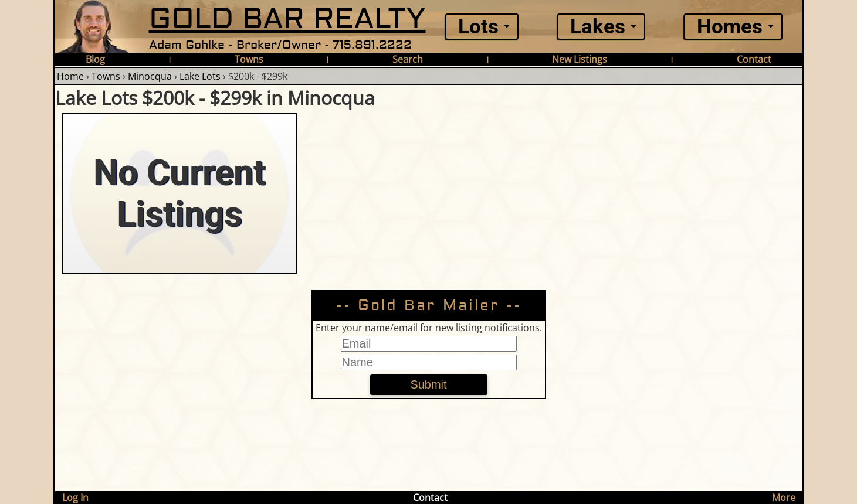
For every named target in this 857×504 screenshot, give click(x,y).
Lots (478, 27)
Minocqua (150, 76)
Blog (95, 59)
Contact (754, 59)
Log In (75, 498)
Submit (428, 384)
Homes (730, 27)
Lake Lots (200, 76)
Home (70, 76)
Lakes (598, 27)
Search (408, 59)
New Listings (580, 59)
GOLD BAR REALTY (287, 19)
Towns (249, 59)
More (784, 498)
